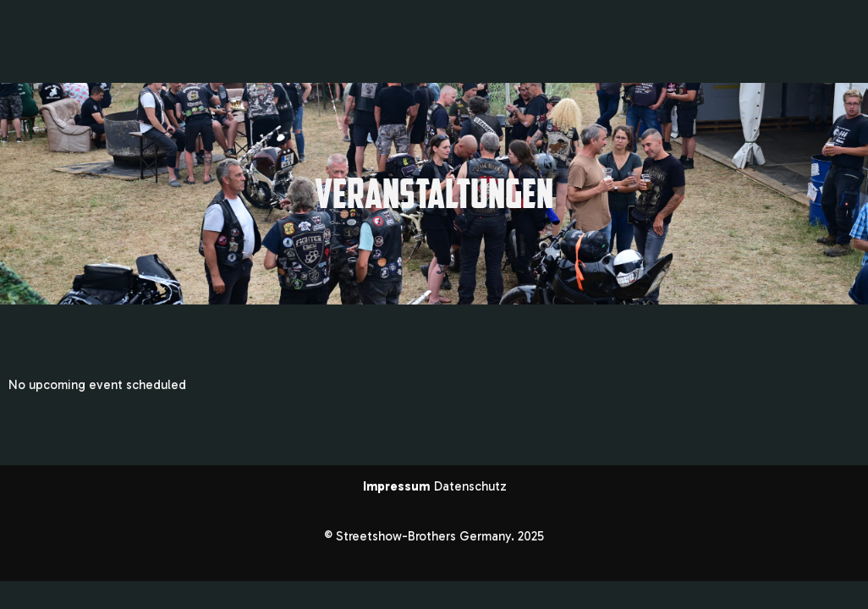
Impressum (398, 486)
